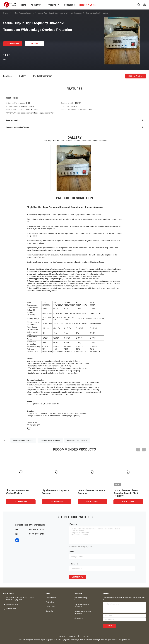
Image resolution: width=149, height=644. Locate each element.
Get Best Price (13, 44)
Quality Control (51, 607)
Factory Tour (50, 602)
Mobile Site (73, 636)
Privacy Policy (85, 636)
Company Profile (51, 598)
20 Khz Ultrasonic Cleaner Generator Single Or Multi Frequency (126, 493)
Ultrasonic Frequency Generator (30, 13)
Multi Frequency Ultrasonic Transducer (83, 613)
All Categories (79, 618)
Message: (73, 524)
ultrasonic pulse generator (50, 440)
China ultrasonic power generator (29, 640)
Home (5, 13)
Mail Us (35, 44)
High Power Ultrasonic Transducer (82, 606)
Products (13, 13)
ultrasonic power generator (77, 440)
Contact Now (77, 577)
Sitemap (62, 636)
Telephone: (74, 564)
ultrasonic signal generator (23, 440)
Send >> (109, 626)
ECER (129, 640)
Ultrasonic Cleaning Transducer (81, 599)
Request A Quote (136, 76)
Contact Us (49, 611)
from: (72, 552)
